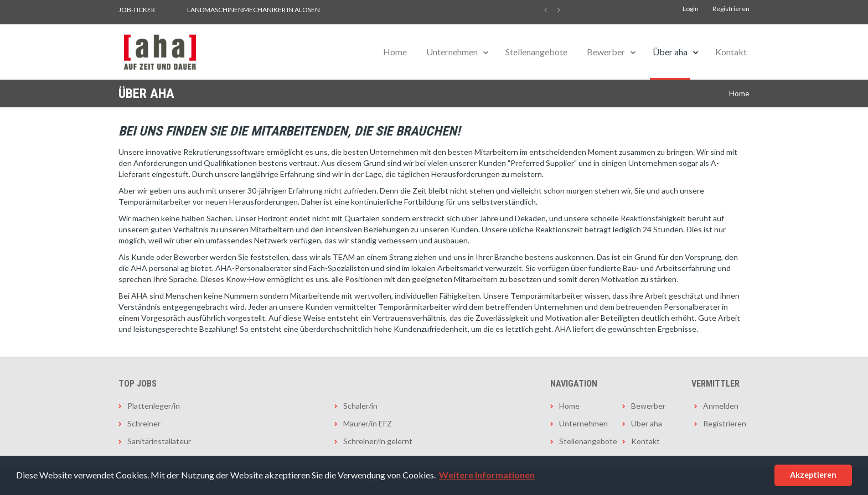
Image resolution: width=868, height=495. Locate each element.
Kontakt (731, 52)
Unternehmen (452, 52)
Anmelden (721, 406)
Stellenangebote (536, 52)
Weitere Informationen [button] (487, 475)
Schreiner (144, 423)
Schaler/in (360, 406)
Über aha (670, 52)
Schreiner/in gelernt (378, 441)
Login (691, 9)
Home (395, 52)
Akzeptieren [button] (813, 475)
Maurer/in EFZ (368, 423)
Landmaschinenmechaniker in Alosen (254, 10)
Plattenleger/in (154, 406)
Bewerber (606, 52)
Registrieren (731, 9)
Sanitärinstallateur (159, 441)
